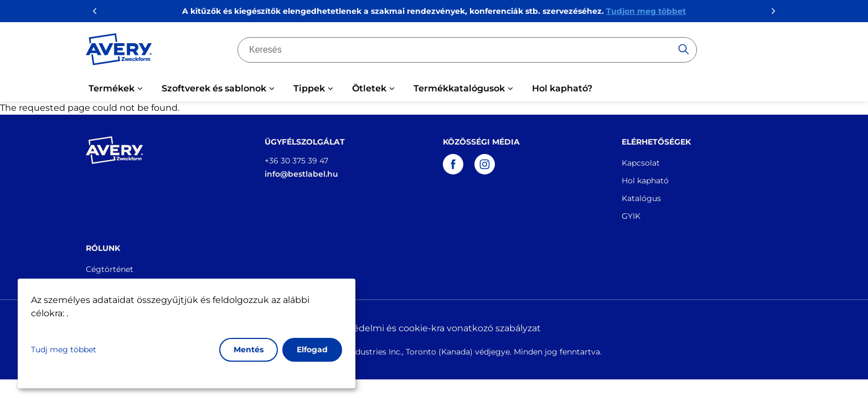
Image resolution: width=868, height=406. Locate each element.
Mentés (249, 350)
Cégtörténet (110, 269)
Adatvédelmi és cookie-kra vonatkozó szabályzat (434, 328)
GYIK (631, 216)
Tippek (309, 88)
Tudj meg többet (64, 350)
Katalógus (641, 198)
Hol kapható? (562, 88)
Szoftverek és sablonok (214, 88)
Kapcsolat (641, 163)
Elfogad (312, 350)
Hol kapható (645, 181)
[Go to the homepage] (119, 52)
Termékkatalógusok (459, 88)
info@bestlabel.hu (301, 174)
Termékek (112, 88)
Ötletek (369, 88)
